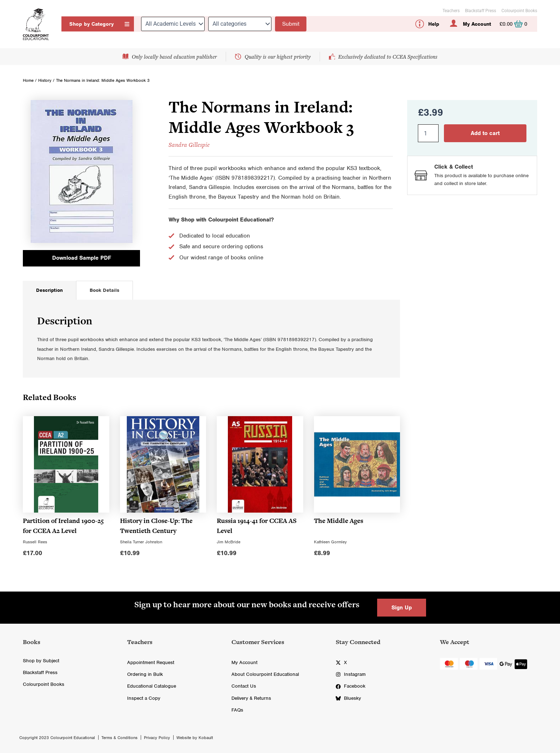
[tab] (49, 292)
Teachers (451, 11)
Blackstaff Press (481, 11)
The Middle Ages (339, 522)
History (45, 80)
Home (28, 80)
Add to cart (485, 133)
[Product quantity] (428, 133)
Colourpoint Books (519, 11)
